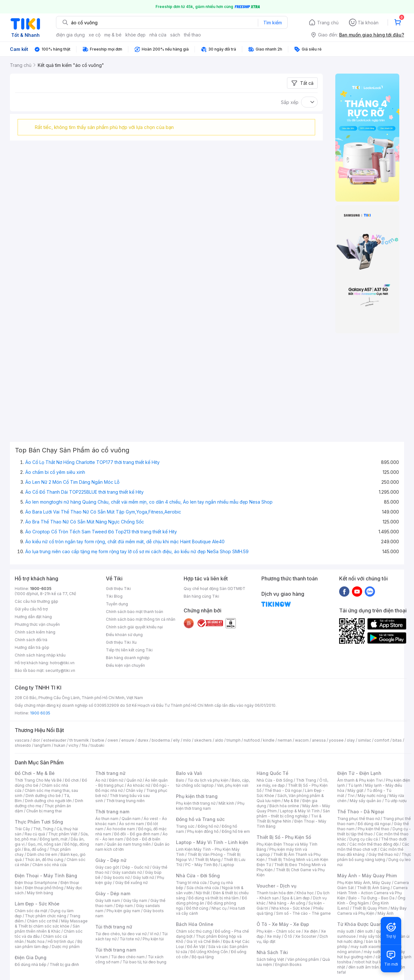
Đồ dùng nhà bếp (31, 964)
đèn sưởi (365, 931)
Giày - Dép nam (113, 893)
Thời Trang (306, 780)
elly (176, 740)
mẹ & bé (113, 35)
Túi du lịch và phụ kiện (208, 780)
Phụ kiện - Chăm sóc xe (279, 931)
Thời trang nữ (110, 773)
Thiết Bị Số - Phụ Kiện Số (284, 837)
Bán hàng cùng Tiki (201, 596)
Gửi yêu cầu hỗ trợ (31, 609)
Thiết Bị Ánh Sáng (373, 888)
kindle (269, 740)
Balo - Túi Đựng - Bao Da (371, 898)
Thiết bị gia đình (64, 964)
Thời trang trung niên (125, 801)
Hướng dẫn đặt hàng (33, 617)
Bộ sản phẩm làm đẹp (48, 944)
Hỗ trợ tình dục (61, 941)
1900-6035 (41, 589)
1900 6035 (40, 713)
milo (187, 740)
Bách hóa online (284, 806)
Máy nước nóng (372, 796)
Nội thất (203, 893)
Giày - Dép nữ (111, 860)
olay (351, 740)
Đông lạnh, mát (54, 839)
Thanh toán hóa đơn (275, 893)
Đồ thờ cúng (197, 908)
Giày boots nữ (117, 877)
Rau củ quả (35, 834)
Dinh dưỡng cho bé (43, 796)
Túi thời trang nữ (114, 927)
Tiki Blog (114, 596)
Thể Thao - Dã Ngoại (361, 812)
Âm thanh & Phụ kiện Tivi (360, 780)
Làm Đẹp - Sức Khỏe (37, 904)
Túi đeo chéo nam (128, 957)
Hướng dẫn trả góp (32, 647)
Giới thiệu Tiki (118, 589)
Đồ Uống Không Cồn (209, 952)
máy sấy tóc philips (377, 936)
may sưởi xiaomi (366, 947)
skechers (203, 740)
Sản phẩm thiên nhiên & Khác (47, 929)
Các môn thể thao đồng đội (374, 844)
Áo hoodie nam (121, 829)
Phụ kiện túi (153, 939)
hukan (60, 745)
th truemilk (79, 740)
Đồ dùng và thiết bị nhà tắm (214, 898)
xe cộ (95, 35)
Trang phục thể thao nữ (358, 819)
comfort (382, 740)
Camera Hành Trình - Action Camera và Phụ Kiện (372, 893)
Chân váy (134, 790)
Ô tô (288, 936)
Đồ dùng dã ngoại (374, 824)
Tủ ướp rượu (396, 801)
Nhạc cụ (219, 908)
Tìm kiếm (273, 23)
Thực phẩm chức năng (46, 916)
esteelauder (55, 740)
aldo (219, 740)
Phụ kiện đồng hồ (203, 831)
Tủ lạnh (355, 785)
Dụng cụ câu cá (364, 839)
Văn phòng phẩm (303, 959)
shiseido (23, 745)
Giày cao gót (107, 867)
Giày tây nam (135, 900)
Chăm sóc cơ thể (42, 921)
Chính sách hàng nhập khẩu (40, 655)
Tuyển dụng (117, 604)
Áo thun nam (107, 819)
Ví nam (102, 957)
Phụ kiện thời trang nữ (196, 803)
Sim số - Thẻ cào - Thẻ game (303, 913)
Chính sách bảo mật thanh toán (135, 612)
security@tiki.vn (60, 670)
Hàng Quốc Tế (272, 773)
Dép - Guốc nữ (136, 867)
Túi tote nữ (130, 939)
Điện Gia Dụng (31, 957)
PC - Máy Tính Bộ (201, 865)
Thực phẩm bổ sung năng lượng (374, 857)
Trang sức (185, 826)
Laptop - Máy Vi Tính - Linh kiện (212, 842)
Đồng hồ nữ (208, 826)
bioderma (161, 740)
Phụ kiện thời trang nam (210, 806)
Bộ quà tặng (203, 957)
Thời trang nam (112, 812)
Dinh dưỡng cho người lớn (48, 801)
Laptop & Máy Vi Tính (300, 811)
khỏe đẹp (135, 35)
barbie (98, 740)
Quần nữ (134, 780)
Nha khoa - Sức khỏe (291, 908)
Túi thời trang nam (116, 950)
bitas (397, 740)
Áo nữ (101, 780)
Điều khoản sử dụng (124, 635)
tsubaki (97, 745)
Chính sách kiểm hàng (35, 632)
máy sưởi (346, 931)
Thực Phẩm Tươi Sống (39, 822)
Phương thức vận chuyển (37, 624)
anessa (319, 740)
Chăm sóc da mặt (31, 911)
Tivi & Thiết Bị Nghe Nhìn (289, 819)
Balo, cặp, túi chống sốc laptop (213, 783)
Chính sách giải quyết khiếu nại (134, 627)
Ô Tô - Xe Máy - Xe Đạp (283, 924)
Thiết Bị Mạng (208, 860)
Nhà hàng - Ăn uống (287, 903)
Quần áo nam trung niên (129, 844)
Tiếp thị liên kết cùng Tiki (129, 650)
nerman (285, 740)
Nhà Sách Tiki (272, 952)
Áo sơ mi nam (131, 824)
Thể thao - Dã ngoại (283, 790)
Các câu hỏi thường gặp (36, 601)
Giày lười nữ (143, 877)
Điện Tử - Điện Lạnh (359, 773)
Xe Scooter (306, 936)
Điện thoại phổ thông (44, 888)
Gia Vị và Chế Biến (203, 941)
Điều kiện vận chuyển (125, 665)
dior (36, 740)
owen (113, 740)
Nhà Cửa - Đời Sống (198, 876)
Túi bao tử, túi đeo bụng (144, 962)
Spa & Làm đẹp (296, 898)
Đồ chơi (72, 780)
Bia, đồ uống (35, 849)
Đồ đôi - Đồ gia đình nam (137, 834)
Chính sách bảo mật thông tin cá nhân (141, 619)
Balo (180, 780)
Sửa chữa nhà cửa (203, 888)
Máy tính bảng (40, 893)
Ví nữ (154, 934)
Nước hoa (36, 941)
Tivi (351, 796)
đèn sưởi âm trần (364, 967)
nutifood (252, 740)
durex (143, 740)
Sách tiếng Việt (270, 959)
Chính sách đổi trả (31, 640)
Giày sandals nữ (127, 872)
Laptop (227, 865)
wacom (302, 740)
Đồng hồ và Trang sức (200, 819)
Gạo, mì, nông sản (44, 844)
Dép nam (124, 906)
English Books (288, 964)
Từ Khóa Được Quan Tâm (365, 924)
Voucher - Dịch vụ (276, 886)
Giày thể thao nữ (383, 854)
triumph (234, 740)
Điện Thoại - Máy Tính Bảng (46, 876)
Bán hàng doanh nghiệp (128, 658)
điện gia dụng (70, 35)
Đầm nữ (116, 780)
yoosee (336, 740)
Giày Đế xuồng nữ (131, 883)
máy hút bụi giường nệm (371, 954)
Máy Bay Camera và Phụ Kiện (372, 911)
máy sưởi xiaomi (379, 952)
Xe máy (274, 936)
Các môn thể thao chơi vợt (373, 847)
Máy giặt (355, 790)
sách (175, 35)
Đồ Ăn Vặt (196, 947)
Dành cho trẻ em (42, 854)
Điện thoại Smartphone (36, 883)
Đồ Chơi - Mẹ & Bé (35, 773)
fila (84, 745)
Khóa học (305, 893)
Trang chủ (328, 23)
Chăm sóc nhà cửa (49, 865)
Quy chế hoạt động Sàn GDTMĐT (215, 589)
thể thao (192, 35)
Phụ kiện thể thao (374, 829)
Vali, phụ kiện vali (233, 785)
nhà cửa (158, 35)
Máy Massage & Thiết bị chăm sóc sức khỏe (51, 924)
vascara (22, 740)
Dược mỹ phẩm (66, 947)
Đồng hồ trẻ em (236, 831)
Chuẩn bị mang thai (44, 811)
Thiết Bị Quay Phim (370, 908)
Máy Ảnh (386, 913)
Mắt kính (226, 803)
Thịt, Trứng (43, 829)
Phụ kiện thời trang (197, 796)
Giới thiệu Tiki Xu (121, 642)
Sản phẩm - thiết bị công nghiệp (293, 813)
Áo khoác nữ (139, 785)
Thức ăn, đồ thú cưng (44, 860)
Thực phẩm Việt (63, 834)
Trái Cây (22, 829)
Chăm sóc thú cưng (194, 931)
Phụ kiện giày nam (123, 911)
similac (365, 740)
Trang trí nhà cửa (191, 883)
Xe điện (311, 931)
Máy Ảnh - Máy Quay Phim (367, 876)
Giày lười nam (108, 900)
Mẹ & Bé (291, 801)
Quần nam (131, 819)
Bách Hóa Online (195, 924)
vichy (73, 745)
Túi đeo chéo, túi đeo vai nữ (121, 934)
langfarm (43, 745)
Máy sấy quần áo (366, 801)
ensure (128, 740)
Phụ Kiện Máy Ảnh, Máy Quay (364, 883)
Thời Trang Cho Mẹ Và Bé (38, 780)
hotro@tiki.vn (62, 663)
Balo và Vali (189, 773)
